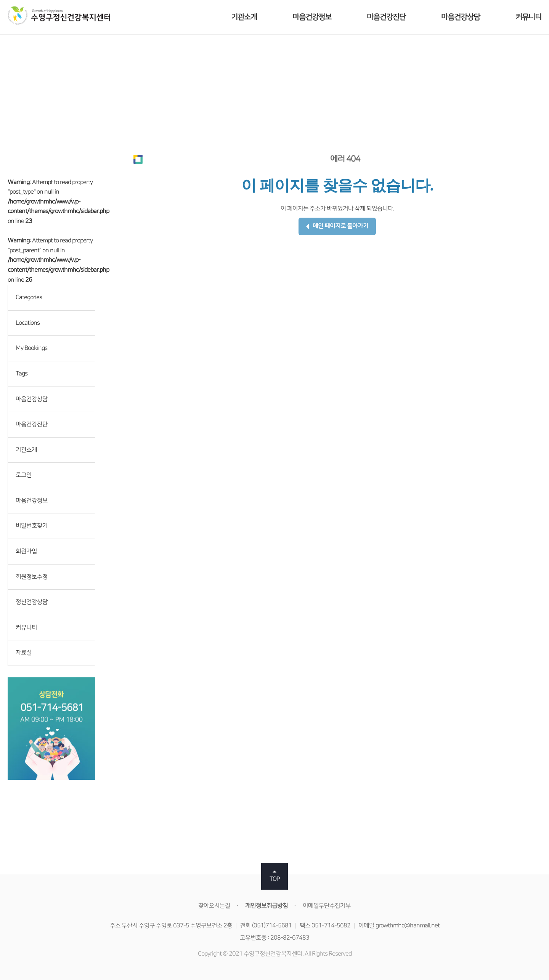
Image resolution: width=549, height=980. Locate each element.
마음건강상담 (461, 17)
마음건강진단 (386, 17)
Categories (29, 297)
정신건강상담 (32, 602)
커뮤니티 (528, 17)
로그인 (24, 475)
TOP (275, 879)
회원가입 (26, 551)
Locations (28, 323)
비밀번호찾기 (32, 526)
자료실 (24, 653)
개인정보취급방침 (266, 906)
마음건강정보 (312, 17)
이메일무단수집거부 (327, 906)
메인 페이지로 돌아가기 (337, 226)
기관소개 (244, 17)
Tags (22, 374)
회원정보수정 (32, 577)
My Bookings (31, 348)
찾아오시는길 (214, 906)
